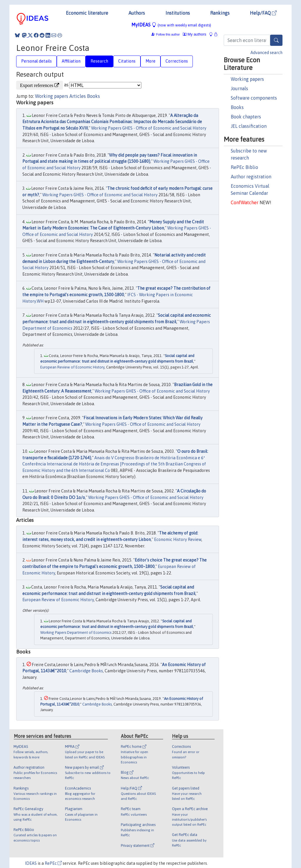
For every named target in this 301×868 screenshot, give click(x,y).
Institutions (178, 13)
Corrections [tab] (177, 61)
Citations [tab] (127, 61)
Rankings (220, 13)
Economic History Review (178, 539)
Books (237, 107)
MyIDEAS (171, 25)
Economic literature (87, 13)
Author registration (251, 177)
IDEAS (31, 863)
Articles (78, 96)
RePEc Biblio (244, 167)
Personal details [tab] (36, 61)
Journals (239, 88)
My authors (195, 34)
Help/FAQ (263, 13)
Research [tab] (99, 61)
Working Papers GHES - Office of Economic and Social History (149, 128)
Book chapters (246, 117)
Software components (254, 98)
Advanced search (266, 53)
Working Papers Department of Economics (76, 632)
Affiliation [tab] (71, 61)
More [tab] (150, 61)
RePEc (53, 863)
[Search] (276, 40)
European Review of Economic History (72, 367)
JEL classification (249, 126)
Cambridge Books (86, 671)
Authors (137, 13)
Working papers (247, 79)
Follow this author (168, 35)
